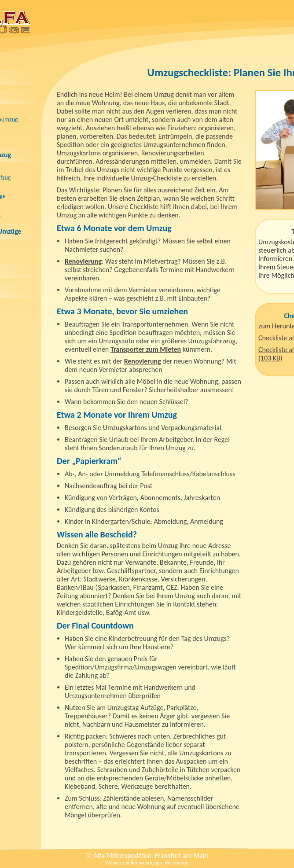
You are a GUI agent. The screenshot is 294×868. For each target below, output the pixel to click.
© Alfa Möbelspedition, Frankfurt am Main (147, 855)
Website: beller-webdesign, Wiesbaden (147, 863)
